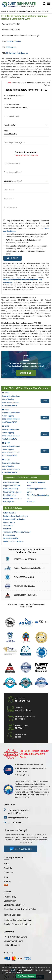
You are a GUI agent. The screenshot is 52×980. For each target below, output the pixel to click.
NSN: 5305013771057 (11, 453)
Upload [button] (26, 373)
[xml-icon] (6, 885)
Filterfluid (7, 529)
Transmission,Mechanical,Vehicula (17, 532)
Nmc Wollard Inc (10, 495)
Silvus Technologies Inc (12, 492)
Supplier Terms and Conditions (17, 924)
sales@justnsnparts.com (18, 818)
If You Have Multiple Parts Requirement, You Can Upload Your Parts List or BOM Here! (26, 365)
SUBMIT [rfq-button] (13, 258)
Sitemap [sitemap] (8, 881)
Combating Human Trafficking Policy (20, 909)
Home (4, 11)
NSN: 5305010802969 (11, 419)
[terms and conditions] (4, 220)
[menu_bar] (49, 4)
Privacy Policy (10, 897)
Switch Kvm (8, 526)
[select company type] (26, 181)
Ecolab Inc (31, 502)
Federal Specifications (11, 396)
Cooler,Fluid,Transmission (13, 541)
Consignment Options (13, 941)
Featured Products (12, 945)
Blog (6, 877)
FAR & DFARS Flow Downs (15, 937)
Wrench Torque (9, 522)
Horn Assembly (9, 535)
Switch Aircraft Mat (11, 538)
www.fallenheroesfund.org (27, 795)
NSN (6, 131)
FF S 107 (6, 393)
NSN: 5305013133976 (11, 469)
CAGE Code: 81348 (10, 406)
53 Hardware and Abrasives (17, 53)
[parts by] (26, 125)
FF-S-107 (6, 443)
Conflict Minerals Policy (14, 905)
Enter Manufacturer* (12, 104)
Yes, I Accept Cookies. (26, 976)
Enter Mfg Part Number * (14, 96)
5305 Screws (11, 47)
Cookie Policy (10, 901)
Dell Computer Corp (11, 489)
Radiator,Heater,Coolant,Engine (16, 516)
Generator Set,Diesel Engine (14, 519)
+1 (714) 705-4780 (16, 822)
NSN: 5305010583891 (11, 402)
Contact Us (9, 873)
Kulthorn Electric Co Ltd (12, 498)
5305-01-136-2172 (14, 41)
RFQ (45, 401)
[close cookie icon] (50, 972)
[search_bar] (44, 4)
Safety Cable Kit (9, 513)
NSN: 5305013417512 (11, 436)
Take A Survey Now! (20, 849)
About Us (8, 868)
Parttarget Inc (9, 502)
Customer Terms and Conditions (18, 920)
